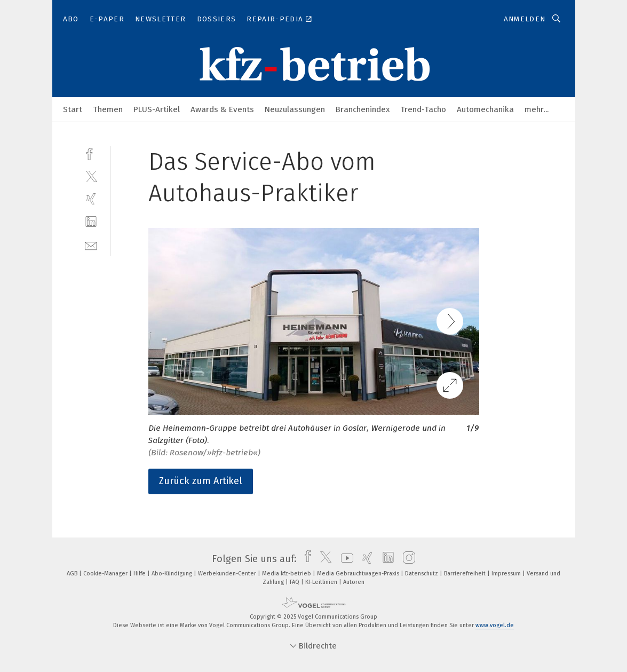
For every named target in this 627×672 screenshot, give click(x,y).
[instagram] (406, 559)
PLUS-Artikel (157, 109)
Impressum (507, 574)
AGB (73, 574)
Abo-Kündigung (173, 574)
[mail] (91, 245)
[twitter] (91, 176)
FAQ (295, 582)
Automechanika (485, 109)
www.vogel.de (495, 625)
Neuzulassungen (295, 109)
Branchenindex (363, 109)
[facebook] (91, 153)
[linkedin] (91, 222)
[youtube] (344, 559)
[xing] (91, 199)
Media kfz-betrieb (287, 574)
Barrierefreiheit (466, 574)
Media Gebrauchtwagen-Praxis (359, 574)
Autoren (354, 582)
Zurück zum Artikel (201, 481)
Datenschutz (422, 574)
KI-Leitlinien (322, 582)
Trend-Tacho (423, 109)
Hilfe (140, 574)
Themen (108, 109)
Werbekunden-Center (228, 574)
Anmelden (525, 19)
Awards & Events (222, 109)
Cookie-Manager (106, 574)
